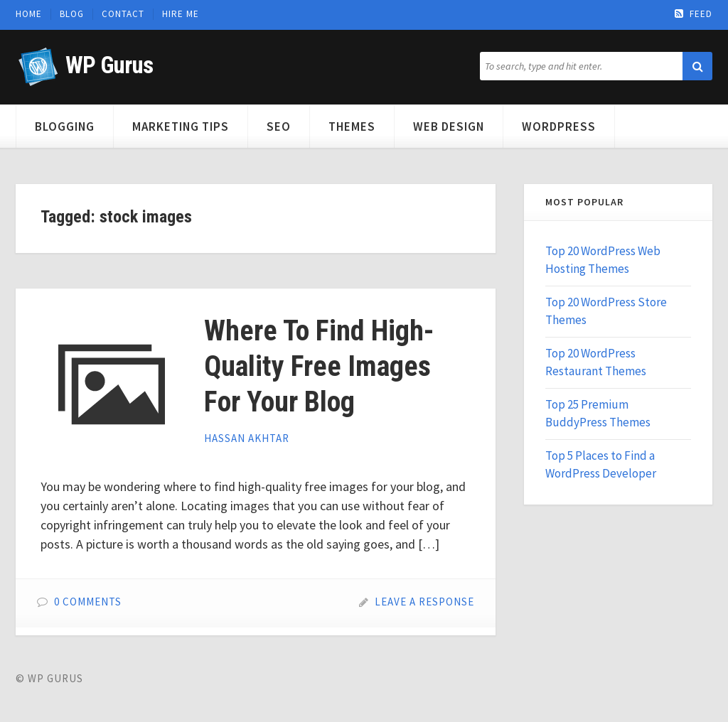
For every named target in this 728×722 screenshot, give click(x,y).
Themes (352, 126)
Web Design (449, 126)
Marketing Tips (181, 126)
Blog (72, 14)
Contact (123, 14)
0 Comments (88, 602)
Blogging (65, 126)
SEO (279, 126)
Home (29, 14)
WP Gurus (109, 65)
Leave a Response (424, 602)
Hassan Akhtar (247, 438)
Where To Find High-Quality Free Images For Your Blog (319, 366)
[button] (697, 66)
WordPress (559, 126)
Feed (694, 14)
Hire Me (181, 14)
